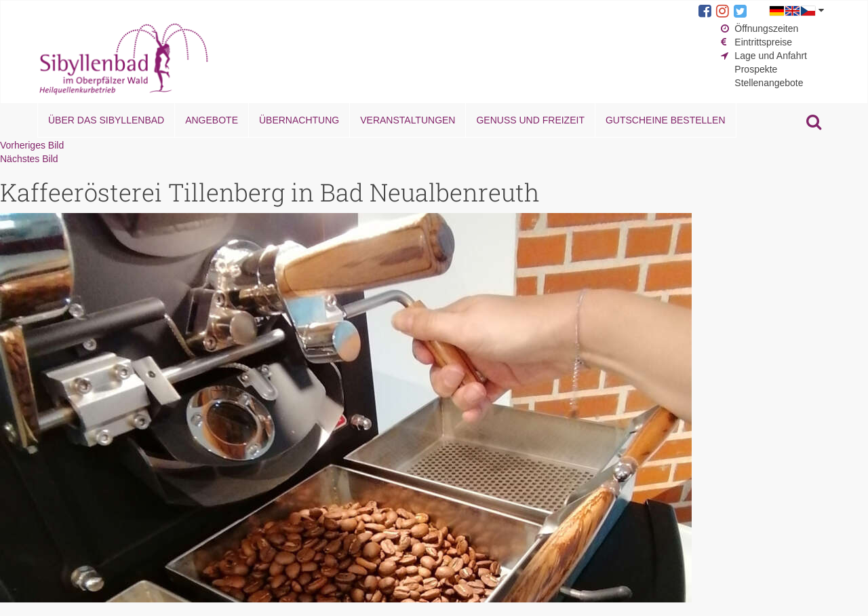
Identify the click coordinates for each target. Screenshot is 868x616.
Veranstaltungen (408, 120)
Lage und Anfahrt (771, 56)
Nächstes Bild (29, 159)
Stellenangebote (769, 83)
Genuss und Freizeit (530, 120)
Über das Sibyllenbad (106, 120)
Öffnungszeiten (766, 28)
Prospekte (756, 69)
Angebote (212, 120)
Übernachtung (299, 120)
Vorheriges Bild (32, 145)
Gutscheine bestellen (666, 120)
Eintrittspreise (763, 42)
